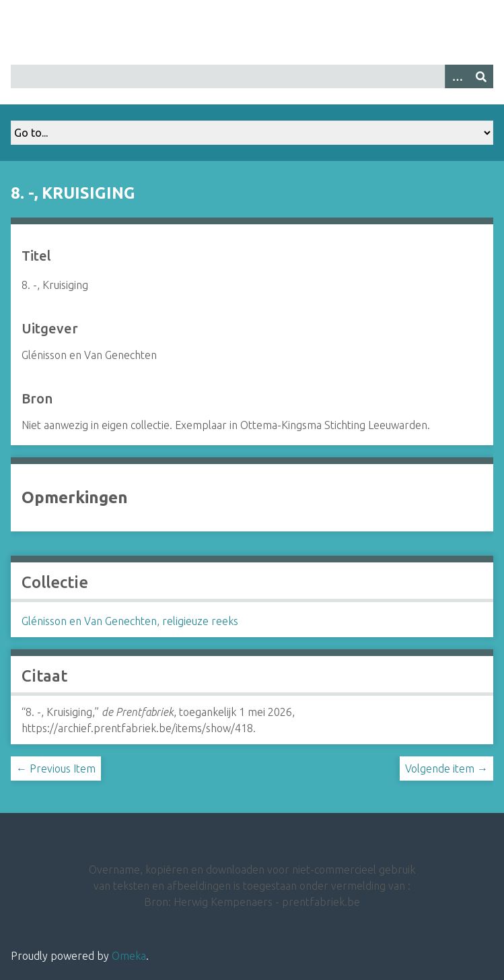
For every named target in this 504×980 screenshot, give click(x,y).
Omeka (129, 956)
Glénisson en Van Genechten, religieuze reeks (130, 621)
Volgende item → (446, 769)
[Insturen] (481, 76)
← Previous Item (56, 769)
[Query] (252, 76)
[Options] (457, 76)
